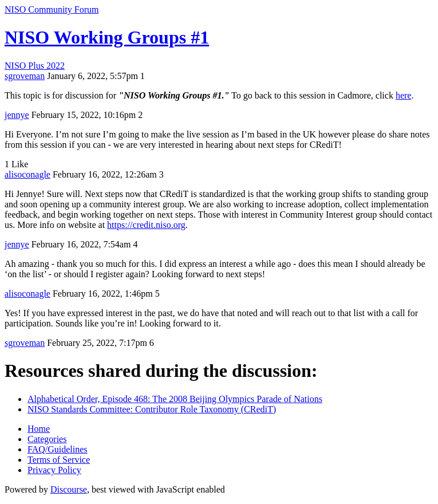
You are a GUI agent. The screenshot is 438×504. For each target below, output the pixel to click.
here (404, 95)
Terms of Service (59, 460)
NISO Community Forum (52, 9)
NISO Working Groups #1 (107, 37)
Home (39, 429)
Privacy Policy (54, 470)
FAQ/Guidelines (58, 449)
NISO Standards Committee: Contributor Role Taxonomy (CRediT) (152, 409)
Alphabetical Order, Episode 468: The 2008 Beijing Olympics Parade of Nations (175, 399)
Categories (47, 439)
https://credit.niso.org (146, 225)
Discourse (69, 489)
